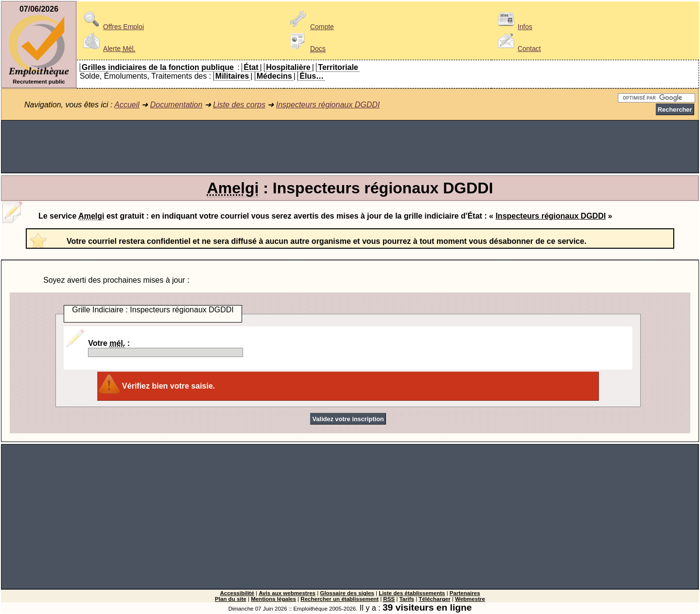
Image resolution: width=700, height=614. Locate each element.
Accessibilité (237, 593)
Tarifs (407, 599)
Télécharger (434, 599)
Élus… (312, 76)
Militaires (232, 76)
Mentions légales (273, 599)
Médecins (274, 76)
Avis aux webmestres (287, 593)
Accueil (127, 105)
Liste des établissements (412, 593)
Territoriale (338, 67)
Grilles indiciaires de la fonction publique (158, 67)
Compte (310, 27)
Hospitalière (288, 67)
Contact (518, 49)
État (251, 67)
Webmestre (470, 599)
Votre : (166, 348)
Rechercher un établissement (340, 599)
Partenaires (465, 593)
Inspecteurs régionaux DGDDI (328, 105)
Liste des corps (239, 105)
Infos (513, 27)
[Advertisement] (350, 147)
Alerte (107, 49)
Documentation (176, 105)
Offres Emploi (112, 27)
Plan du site (231, 599)
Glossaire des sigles (347, 593)
